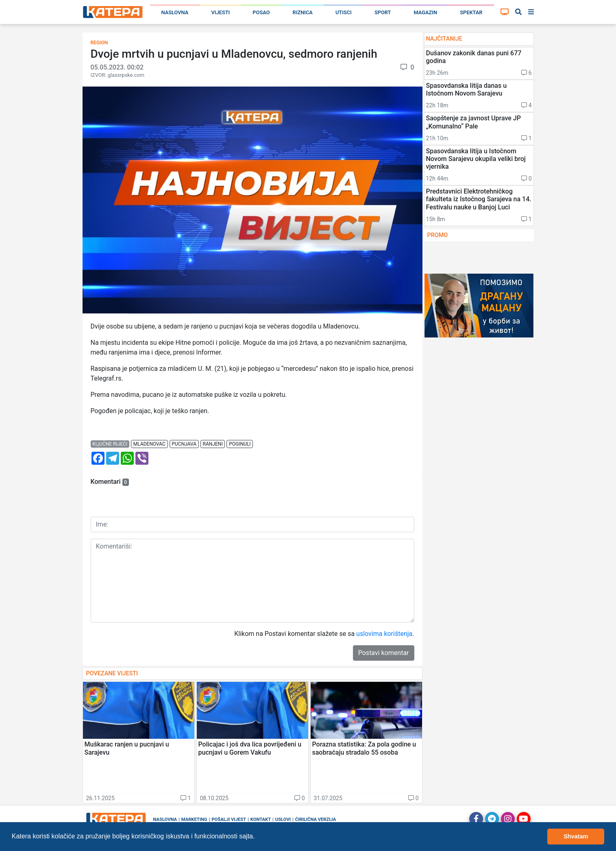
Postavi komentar (384, 653)
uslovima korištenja (384, 634)
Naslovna (175, 12)
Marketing (194, 819)
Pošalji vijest (229, 819)
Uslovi (283, 819)
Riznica (303, 12)
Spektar (471, 12)
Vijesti (220, 12)
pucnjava (184, 444)
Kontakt (261, 819)
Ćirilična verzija (316, 819)
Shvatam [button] (576, 836)
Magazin (426, 12)
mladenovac (149, 444)
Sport (383, 12)
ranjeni (213, 444)
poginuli (240, 444)
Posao (261, 12)
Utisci (344, 12)
